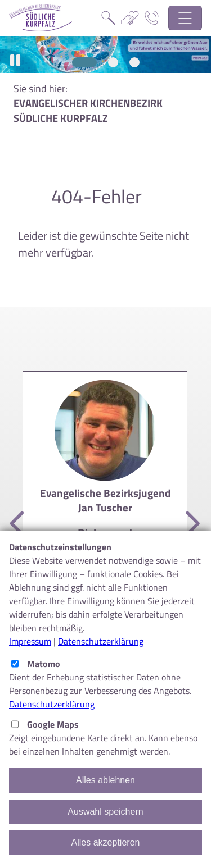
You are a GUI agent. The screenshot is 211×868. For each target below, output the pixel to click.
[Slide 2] (113, 62)
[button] (15, 60)
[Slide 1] (84, 62)
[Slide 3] (134, 62)
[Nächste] (191, 524)
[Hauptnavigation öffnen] (185, 18)
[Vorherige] (19, 524)
